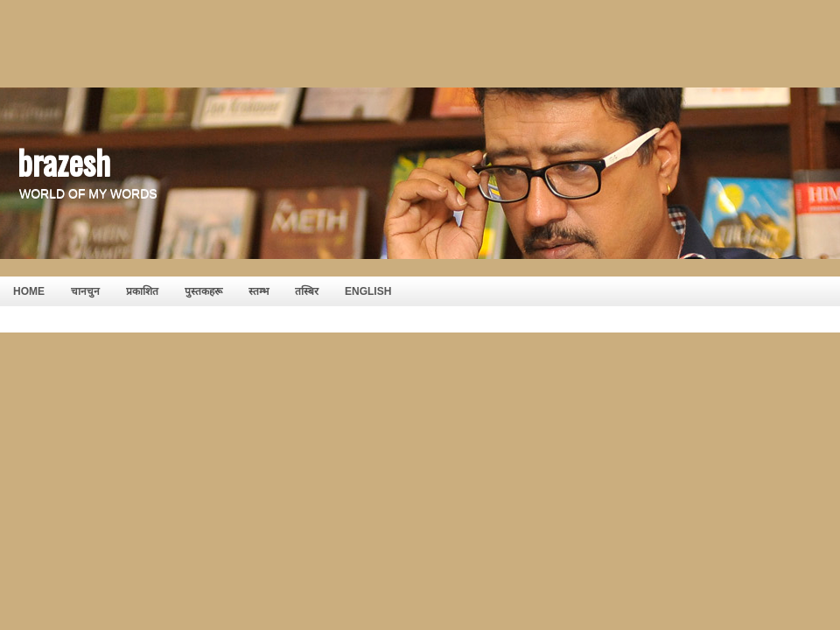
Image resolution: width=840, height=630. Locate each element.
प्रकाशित (142, 291)
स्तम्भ (259, 291)
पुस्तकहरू (203, 291)
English (368, 291)
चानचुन (85, 291)
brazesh (64, 161)
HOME (29, 291)
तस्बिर (307, 291)
